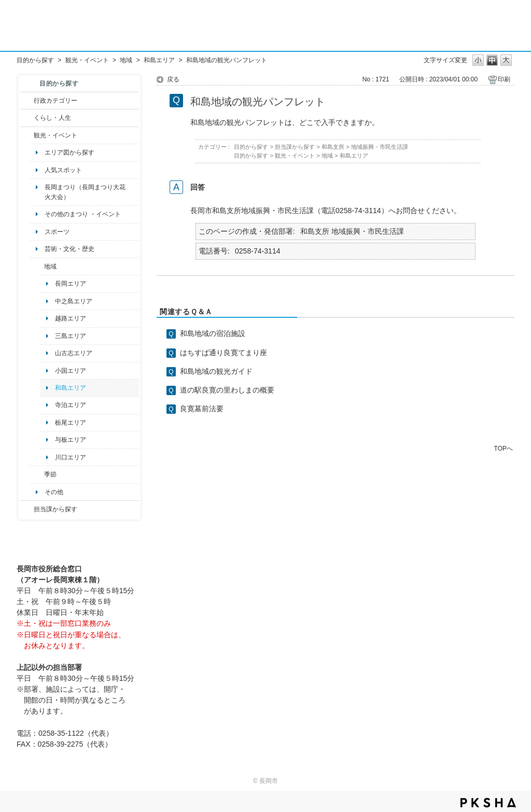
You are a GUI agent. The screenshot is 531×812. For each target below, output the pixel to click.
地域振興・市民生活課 (380, 147)
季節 (50, 474)
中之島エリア (74, 301)
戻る (173, 79)
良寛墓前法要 (202, 409)
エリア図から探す (69, 152)
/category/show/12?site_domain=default (27, 118)
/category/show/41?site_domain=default (37, 267)
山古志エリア (74, 353)
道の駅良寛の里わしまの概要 (227, 390)
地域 (126, 60)
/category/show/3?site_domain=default (27, 101)
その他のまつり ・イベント (83, 214)
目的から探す (35, 60)
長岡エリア (71, 284)
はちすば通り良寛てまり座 (223, 353)
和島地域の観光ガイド (216, 371)
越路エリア (71, 318)
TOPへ (504, 448)
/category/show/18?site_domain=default (27, 135)
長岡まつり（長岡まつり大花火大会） (85, 192)
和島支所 (333, 147)
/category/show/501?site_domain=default (37, 474)
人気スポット (63, 170)
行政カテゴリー (55, 101)
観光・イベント (87, 60)
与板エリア (71, 440)
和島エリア (159, 60)
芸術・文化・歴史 (69, 249)
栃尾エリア (71, 423)
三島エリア (71, 336)
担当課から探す (55, 509)
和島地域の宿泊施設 (213, 333)
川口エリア (71, 457)
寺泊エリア (71, 405)
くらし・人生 (52, 118)
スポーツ (57, 232)
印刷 (504, 79)
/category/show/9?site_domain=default (27, 509)
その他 (54, 492)
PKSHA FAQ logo (488, 803)
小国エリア (71, 371)
